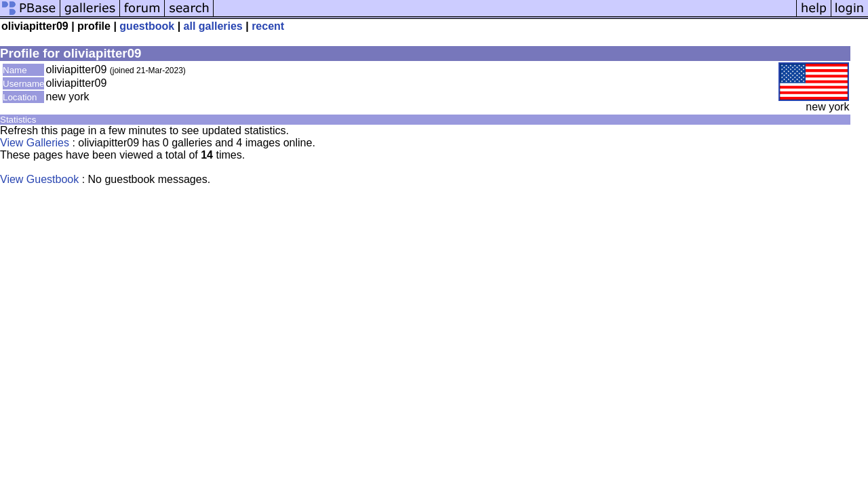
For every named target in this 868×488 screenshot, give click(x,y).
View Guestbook (39, 179)
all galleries (213, 26)
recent (268, 26)
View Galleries (35, 143)
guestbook (147, 26)
